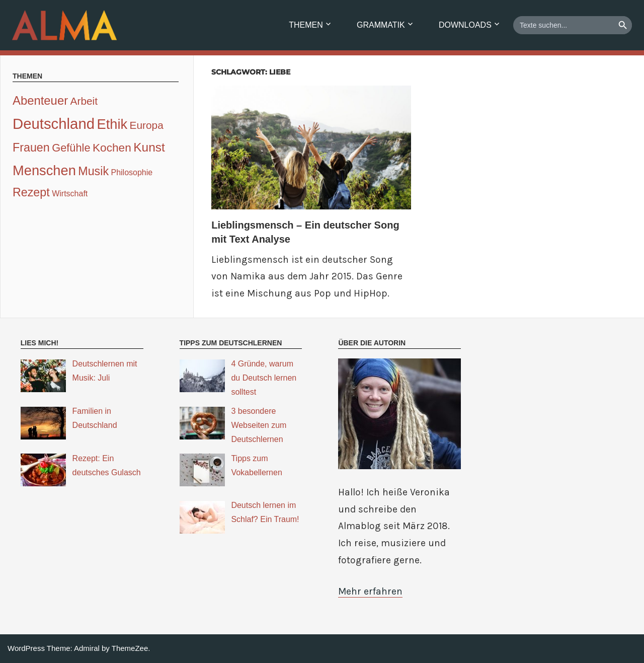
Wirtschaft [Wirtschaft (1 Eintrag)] (70, 194)
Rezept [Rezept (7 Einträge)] (31, 192)
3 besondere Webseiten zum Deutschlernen (259, 425)
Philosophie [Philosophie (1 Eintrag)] (132, 172)
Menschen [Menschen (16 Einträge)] (44, 170)
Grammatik (381, 25)
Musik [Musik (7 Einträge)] (93, 171)
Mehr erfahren (370, 591)
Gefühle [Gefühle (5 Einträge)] (71, 148)
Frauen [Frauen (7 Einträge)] (31, 148)
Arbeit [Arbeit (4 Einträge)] (84, 101)
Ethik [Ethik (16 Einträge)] (112, 124)
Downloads (465, 25)
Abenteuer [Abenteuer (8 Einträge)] (40, 100)
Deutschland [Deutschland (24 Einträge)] (54, 124)
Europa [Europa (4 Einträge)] (147, 125)
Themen (306, 25)
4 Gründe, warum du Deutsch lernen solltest (264, 378)
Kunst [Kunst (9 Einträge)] (149, 147)
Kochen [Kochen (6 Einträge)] (112, 148)
